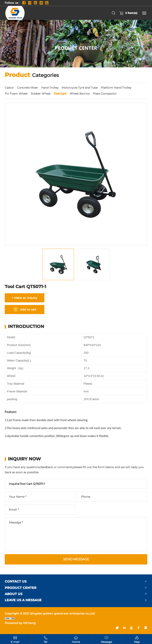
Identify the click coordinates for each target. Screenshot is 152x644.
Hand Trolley (50, 88)
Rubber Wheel (41, 94)
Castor (9, 88)
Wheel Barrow (80, 94)
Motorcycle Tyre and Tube (80, 88)
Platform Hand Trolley (116, 88)
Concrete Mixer (28, 88)
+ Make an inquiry (25, 298)
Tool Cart (60, 94)
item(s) (128, 13)
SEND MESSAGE (76, 559)
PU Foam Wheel (16, 94)
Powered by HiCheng (20, 623)
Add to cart (28, 310)
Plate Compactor (105, 94)
